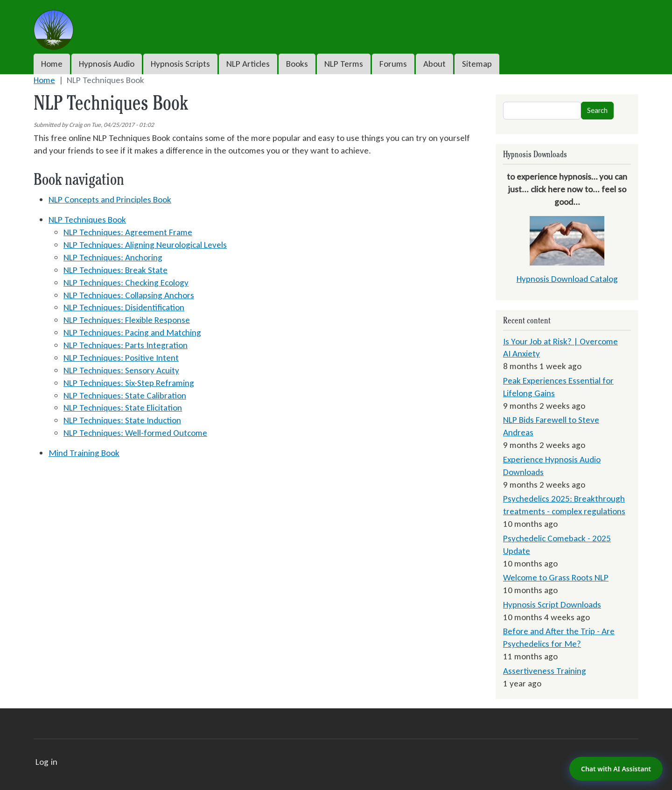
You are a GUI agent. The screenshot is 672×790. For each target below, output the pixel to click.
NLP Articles (248, 64)
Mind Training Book (84, 453)
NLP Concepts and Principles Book (110, 199)
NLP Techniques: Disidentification (124, 307)
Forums (393, 64)
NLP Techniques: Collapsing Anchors (129, 295)
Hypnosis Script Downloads (552, 605)
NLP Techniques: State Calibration (125, 395)
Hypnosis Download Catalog (567, 279)
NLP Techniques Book (87, 220)
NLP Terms (344, 64)
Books (297, 64)
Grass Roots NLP (86, 11)
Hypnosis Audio (107, 64)
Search (597, 110)
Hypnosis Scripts (180, 64)
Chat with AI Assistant (616, 769)
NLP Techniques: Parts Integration (126, 345)
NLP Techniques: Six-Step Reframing (129, 383)
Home (52, 64)
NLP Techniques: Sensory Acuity (121, 370)
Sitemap (477, 64)
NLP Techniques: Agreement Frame (128, 232)
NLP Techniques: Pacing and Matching (132, 332)
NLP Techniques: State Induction (122, 420)
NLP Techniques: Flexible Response (127, 320)
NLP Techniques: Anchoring (113, 257)
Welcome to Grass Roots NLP (556, 577)
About (434, 64)
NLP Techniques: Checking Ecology (126, 283)
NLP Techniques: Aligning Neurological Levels (145, 245)
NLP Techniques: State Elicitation (123, 408)
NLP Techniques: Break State (115, 270)
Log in (46, 762)
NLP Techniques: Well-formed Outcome (135, 433)
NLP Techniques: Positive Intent (121, 358)
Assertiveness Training (545, 671)
